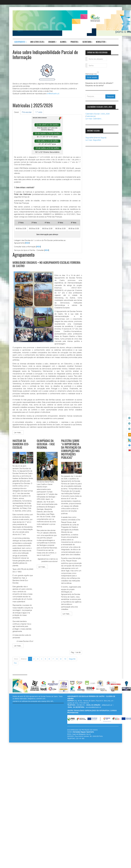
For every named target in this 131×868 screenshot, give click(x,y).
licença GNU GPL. (48, 701)
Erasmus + (52, 42)
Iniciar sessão (92, 77)
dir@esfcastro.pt (53, 93)
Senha (86, 64)
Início (16, 659)
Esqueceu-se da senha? (95, 85)
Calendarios (90, 116)
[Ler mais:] (18, 432)
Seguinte (72, 659)
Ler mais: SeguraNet (93, 140)
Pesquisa (110, 96)
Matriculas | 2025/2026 (33, 106)
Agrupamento (21, 42)
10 (65, 659)
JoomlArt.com (41, 698)
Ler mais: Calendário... (94, 119)
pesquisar (86, 94)
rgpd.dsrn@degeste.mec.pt (82, 734)
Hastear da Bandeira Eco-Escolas (21, 444)
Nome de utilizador (86, 57)
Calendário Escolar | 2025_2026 (97, 114)
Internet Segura (100, 137)
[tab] (16, 112)
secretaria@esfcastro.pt (93, 707)
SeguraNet (89, 137)
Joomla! (15, 701)
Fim (15, 663)
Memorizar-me (91, 74)
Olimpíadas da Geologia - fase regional (46, 444)
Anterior (24, 659)
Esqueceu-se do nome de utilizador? (99, 83)
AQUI (27, 243)
